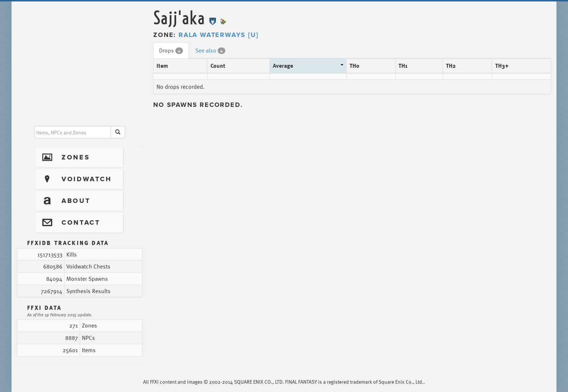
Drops (171, 50)
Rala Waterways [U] (218, 35)
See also (210, 50)
